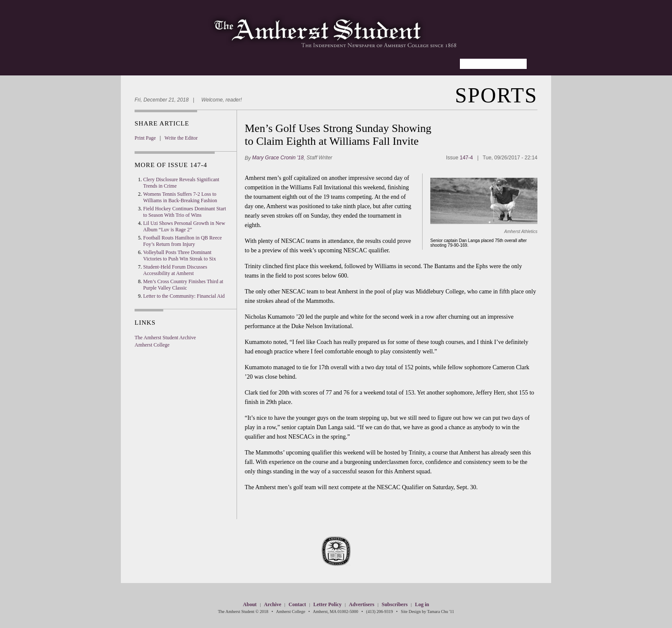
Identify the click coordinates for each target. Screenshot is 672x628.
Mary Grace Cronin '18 (278, 157)
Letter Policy (327, 604)
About (250, 604)
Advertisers (361, 604)
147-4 (466, 158)
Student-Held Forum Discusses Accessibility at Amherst (175, 270)
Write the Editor (181, 138)
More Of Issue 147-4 (171, 165)
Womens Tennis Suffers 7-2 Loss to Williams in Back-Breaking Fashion (180, 197)
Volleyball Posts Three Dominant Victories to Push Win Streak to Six (180, 256)
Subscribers (394, 604)
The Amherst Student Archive (165, 338)
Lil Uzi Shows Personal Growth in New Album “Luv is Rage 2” (184, 226)
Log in (422, 604)
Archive (273, 604)
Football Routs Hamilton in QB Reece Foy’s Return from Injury (183, 241)
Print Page (145, 138)
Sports (496, 95)
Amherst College (152, 345)
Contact (297, 604)
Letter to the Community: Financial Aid (184, 296)
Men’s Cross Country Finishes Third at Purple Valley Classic (183, 285)
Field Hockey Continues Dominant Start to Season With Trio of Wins (184, 212)
